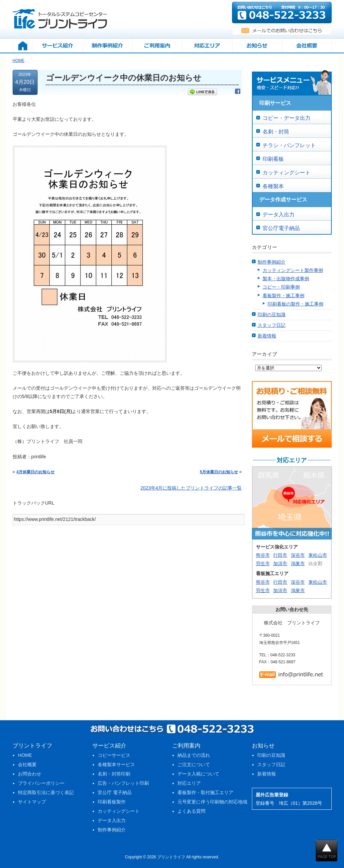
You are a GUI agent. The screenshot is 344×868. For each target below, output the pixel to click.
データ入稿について (198, 774)
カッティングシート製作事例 (293, 270)
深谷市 (298, 555)
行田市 (280, 555)
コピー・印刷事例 (281, 287)
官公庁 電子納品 (115, 792)
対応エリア (189, 783)
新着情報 (267, 336)
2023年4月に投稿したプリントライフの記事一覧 (191, 488)
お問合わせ (30, 774)
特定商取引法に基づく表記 (46, 792)
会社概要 (27, 764)
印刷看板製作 (112, 802)
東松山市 (318, 555)
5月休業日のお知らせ (219, 472)
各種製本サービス (116, 764)
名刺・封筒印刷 (114, 774)
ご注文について (194, 764)
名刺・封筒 (276, 132)
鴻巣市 (298, 563)
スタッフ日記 (272, 325)
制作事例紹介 (272, 262)
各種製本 (273, 186)
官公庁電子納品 (281, 228)
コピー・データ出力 (287, 118)
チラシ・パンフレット (289, 145)
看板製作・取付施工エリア (205, 792)
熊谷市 (263, 555)
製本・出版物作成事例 (286, 279)
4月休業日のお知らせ (35, 472)
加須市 (280, 563)
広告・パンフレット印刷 (123, 783)
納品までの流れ (194, 755)
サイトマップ (32, 802)
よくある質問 (191, 811)
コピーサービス (114, 755)
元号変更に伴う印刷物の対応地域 (212, 802)
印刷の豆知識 (272, 315)
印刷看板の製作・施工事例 (295, 304)
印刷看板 (273, 159)
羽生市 (263, 563)
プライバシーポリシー (41, 783)
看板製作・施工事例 (284, 296)
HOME (25, 755)
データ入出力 (279, 215)
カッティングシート (287, 173)
